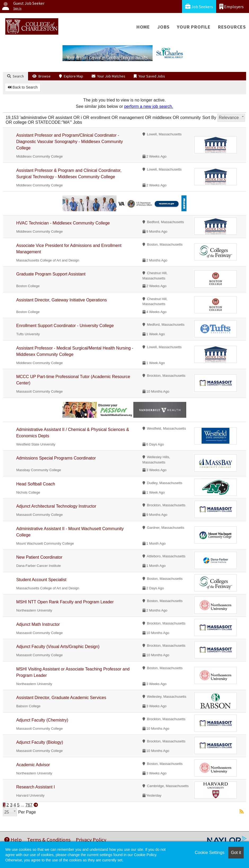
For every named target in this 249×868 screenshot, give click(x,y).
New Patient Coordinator (39, 557)
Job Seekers (199, 6)
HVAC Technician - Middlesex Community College (63, 223)
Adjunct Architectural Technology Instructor (56, 506)
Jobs (163, 27)
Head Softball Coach (36, 484)
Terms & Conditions (49, 840)
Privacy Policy (91, 840)
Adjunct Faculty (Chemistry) (42, 720)
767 (29, 805)
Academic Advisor (33, 765)
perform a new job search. (149, 106)
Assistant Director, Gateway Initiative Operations (61, 300)
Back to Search (23, 87)
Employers (232, 6)
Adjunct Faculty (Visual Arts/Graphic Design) (58, 647)
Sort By (209, 118)
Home (143, 27)
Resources (232, 27)
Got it (236, 853)
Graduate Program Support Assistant (51, 274)
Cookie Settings (210, 853)
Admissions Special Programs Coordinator (56, 458)
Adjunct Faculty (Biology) (40, 742)
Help (13, 840)
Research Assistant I (35, 787)
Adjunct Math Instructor (38, 624)
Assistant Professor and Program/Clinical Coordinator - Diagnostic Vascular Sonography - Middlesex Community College (70, 142)
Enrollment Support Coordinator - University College (65, 326)
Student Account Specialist (41, 580)
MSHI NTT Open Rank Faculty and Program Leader (65, 602)
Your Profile (194, 27)
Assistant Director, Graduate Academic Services (61, 698)
